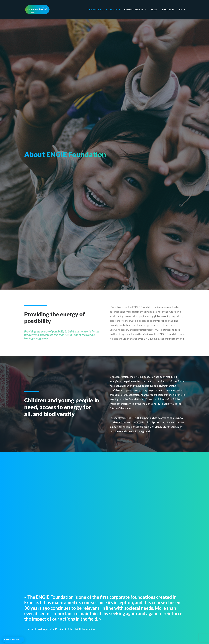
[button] (13, 640)
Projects (168, 9)
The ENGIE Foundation (104, 9)
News (154, 9)
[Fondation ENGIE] (37, 10)
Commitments (135, 9)
